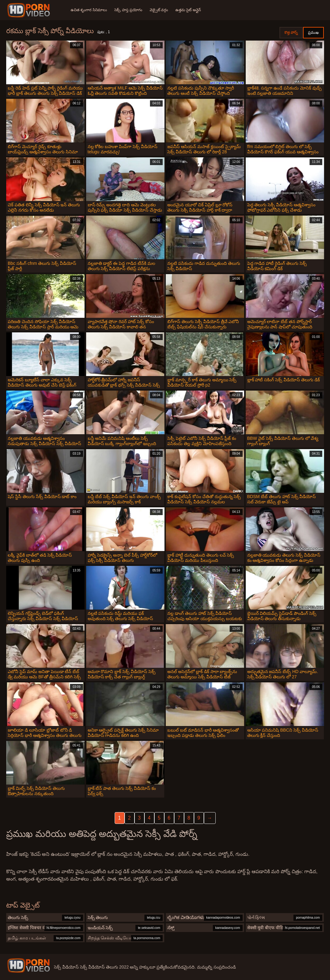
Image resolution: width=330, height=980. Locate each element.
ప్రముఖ (313, 33)
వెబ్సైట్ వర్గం (159, 10)
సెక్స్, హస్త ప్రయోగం (128, 10)
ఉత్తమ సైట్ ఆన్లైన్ (188, 10)
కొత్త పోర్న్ (291, 33)
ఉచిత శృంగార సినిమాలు (89, 10)
